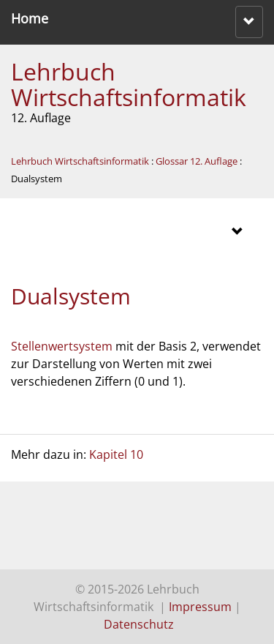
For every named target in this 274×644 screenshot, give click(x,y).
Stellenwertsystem (62, 346)
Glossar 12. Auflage (197, 161)
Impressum (200, 607)
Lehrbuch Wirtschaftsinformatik (129, 84)
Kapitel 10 (116, 454)
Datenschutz (139, 624)
